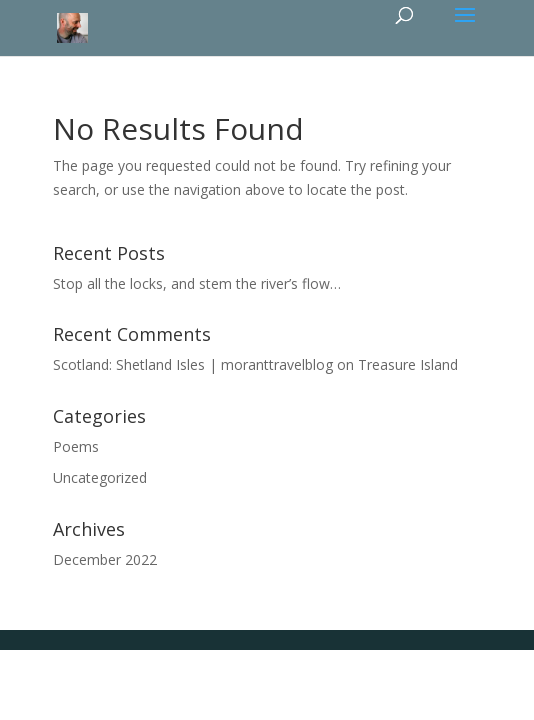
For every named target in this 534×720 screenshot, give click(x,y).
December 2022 (105, 559)
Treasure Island (408, 364)
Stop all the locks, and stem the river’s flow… (197, 283)
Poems (76, 446)
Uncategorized (100, 477)
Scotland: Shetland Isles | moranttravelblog (193, 364)
